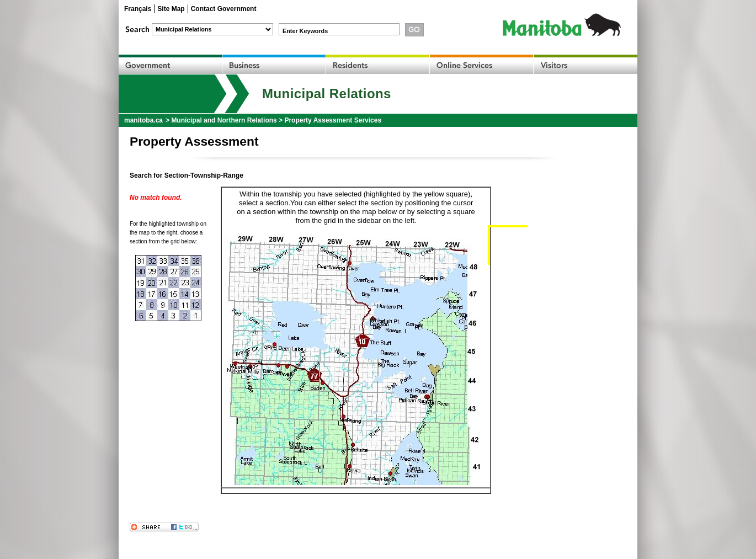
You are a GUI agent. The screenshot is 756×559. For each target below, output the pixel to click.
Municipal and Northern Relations (224, 120)
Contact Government (224, 9)
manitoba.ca (143, 120)
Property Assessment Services (333, 120)
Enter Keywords (305, 31)
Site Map (171, 9)
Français (138, 9)
